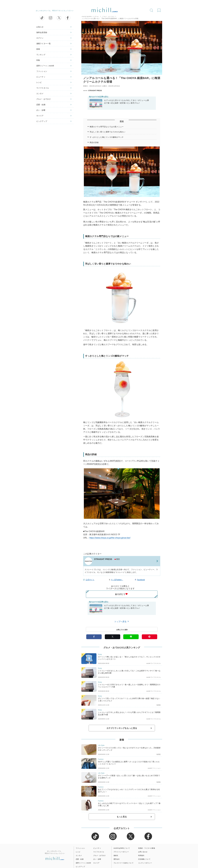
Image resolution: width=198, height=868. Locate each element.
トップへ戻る (122, 621)
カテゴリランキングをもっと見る (122, 728)
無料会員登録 (42, 32)
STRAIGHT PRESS (93, 91)
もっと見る (122, 817)
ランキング (41, 55)
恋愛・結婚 (41, 105)
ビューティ (41, 77)
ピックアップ (42, 121)
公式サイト (90, 580)
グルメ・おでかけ (44, 99)
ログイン (40, 38)
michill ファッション (154, 768)
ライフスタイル (43, 88)
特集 (38, 60)
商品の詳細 (94, 142)
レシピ (39, 82)
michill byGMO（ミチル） (91, 16)
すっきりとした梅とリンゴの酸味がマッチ (107, 137)
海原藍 (159, 705)
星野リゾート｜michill (45, 66)
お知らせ (40, 27)
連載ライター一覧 (44, 44)
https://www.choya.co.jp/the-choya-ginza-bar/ (110, 538)
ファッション (42, 71)
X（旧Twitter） (117, 580)
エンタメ (40, 93)
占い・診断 (41, 110)
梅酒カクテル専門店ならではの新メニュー (107, 127)
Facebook (141, 580)
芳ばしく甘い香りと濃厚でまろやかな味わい (108, 132)
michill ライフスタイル (153, 663)
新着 (38, 49)
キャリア (40, 116)
